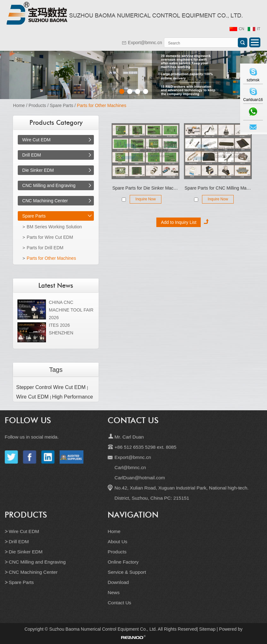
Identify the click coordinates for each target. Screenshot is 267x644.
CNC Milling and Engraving (49, 185)
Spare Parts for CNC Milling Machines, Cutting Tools (218, 188)
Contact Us (133, 429)
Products (37, 105)
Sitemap (207, 629)
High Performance (72, 397)
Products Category (56, 123)
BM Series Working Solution (54, 227)
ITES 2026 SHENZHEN (61, 329)
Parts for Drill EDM (45, 248)
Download (119, 578)
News (115, 587)
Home (19, 105)
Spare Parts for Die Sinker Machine (146, 188)
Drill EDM (32, 155)
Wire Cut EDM (36, 140)
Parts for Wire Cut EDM (50, 237)
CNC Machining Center (45, 201)
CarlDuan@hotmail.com (139, 481)
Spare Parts (62, 105)
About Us (119, 540)
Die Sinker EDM (38, 170)
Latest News (56, 285)
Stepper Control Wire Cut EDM (52, 387)
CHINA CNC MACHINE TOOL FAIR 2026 (71, 310)
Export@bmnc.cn (145, 43)
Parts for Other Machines (102, 105)
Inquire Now (146, 199)
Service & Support (127, 568)
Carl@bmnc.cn (130, 472)
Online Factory (124, 559)
